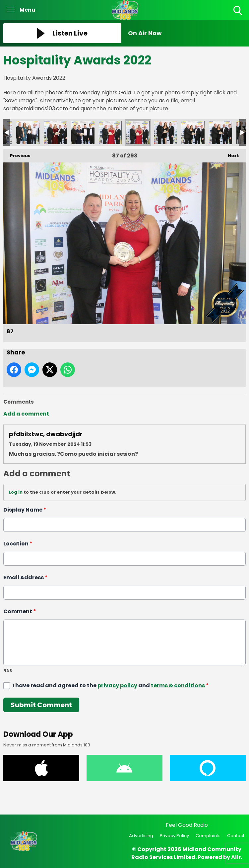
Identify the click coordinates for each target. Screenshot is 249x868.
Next (230, 154)
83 (28, 133)
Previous (17, 154)
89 (193, 133)
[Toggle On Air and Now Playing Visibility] (187, 33)
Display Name (25, 510)
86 (110, 133)
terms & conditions (178, 685)
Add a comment (26, 414)
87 (138, 133)
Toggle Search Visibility (238, 11)
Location (18, 544)
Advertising (141, 836)
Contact (236, 836)
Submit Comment (41, 705)
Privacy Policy (174, 836)
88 (165, 133)
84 (55, 133)
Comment (20, 611)
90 (220, 133)
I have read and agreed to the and (111, 685)
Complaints (208, 836)
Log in (16, 492)
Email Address (26, 578)
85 (83, 133)
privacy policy (117, 685)
